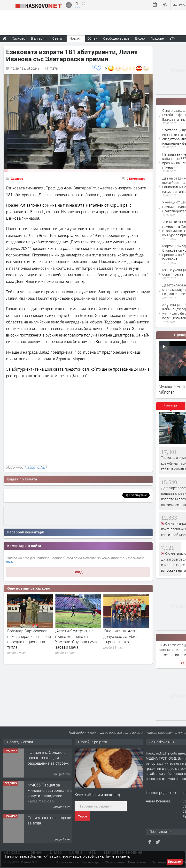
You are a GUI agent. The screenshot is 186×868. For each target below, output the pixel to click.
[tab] (171, 408)
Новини (76, 38)
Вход (78, 572)
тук (9, 561)
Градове (157, 38)
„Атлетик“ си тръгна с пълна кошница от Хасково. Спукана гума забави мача (124, 639)
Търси (82, 816)
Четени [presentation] (171, 406)
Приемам (175, 862)
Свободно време (116, 38)
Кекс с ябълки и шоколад (97, 795)
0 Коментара (136, 179)
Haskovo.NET (36, 467)
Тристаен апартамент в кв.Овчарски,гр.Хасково (49, 755)
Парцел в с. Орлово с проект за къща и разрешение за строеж (48, 790)
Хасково (17, 179)
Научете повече (117, 856)
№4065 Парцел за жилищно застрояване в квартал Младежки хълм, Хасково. (50, 826)
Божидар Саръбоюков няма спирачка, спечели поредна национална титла (77, 639)
